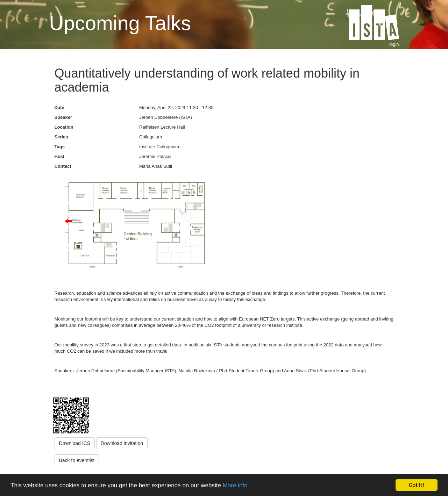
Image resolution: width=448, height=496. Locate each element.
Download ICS (75, 443)
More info (235, 486)
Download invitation (122, 443)
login (394, 44)
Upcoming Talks (120, 23)
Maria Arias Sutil (156, 166)
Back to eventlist (77, 460)
